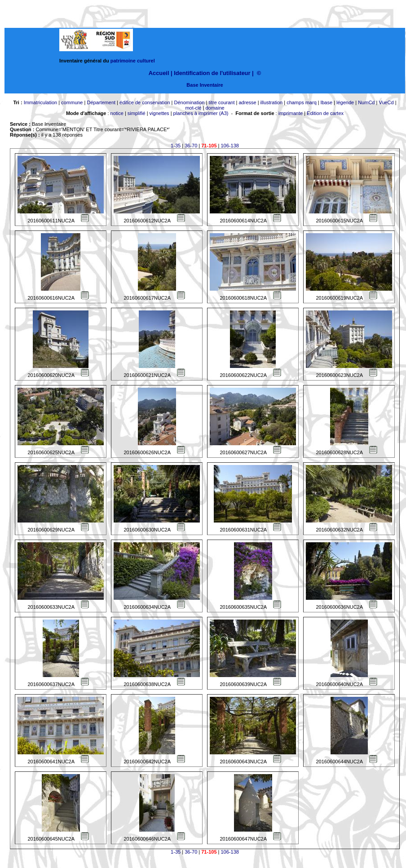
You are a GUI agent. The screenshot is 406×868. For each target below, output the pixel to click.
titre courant (221, 102)
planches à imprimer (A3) (201, 113)
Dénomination (190, 102)
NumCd (366, 102)
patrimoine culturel (133, 61)
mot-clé (193, 108)
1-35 (176, 146)
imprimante (291, 113)
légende (345, 102)
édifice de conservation (145, 102)
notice (117, 113)
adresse (247, 102)
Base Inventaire (205, 85)
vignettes (159, 113)
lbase (327, 102)
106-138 (230, 146)
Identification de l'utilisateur (212, 73)
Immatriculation (41, 102)
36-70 (191, 146)
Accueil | (161, 73)
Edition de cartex (325, 113)
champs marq (302, 102)
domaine (215, 108)
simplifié (137, 113)
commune (72, 102)
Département (101, 102)
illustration (272, 102)
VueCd (386, 102)
